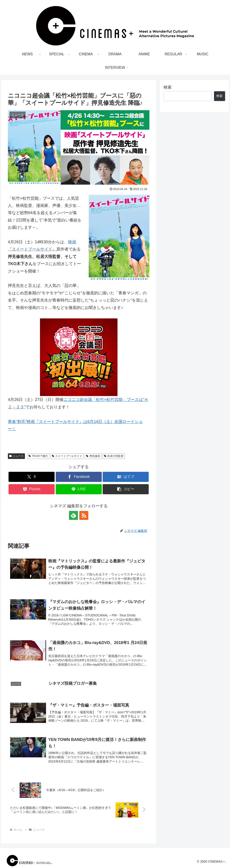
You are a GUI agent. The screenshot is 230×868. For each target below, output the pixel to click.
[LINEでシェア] (79, 489)
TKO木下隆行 (38, 456)
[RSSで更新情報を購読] (84, 515)
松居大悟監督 (114, 456)
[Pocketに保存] (32, 489)
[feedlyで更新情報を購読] (73, 515)
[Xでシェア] (32, 477)
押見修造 (93, 456)
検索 (168, 87)
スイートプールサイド (67, 456)
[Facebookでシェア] (79, 477)
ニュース (16, 456)
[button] (126, 489)
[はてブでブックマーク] (126, 477)
